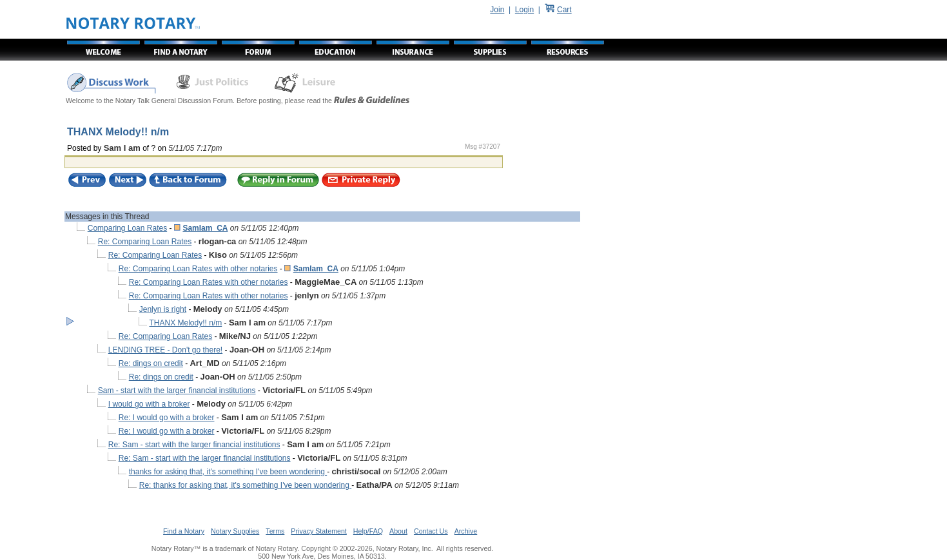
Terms (275, 531)
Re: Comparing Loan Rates (145, 242)
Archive (466, 531)
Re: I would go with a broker (167, 418)
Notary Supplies (235, 531)
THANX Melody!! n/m (186, 323)
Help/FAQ (368, 531)
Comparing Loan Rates (127, 228)
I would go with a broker (149, 404)
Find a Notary (184, 531)
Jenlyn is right (163, 309)
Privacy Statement (318, 531)
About (398, 531)
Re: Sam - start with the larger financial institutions (194, 445)
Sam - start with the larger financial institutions (177, 391)
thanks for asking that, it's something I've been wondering (228, 472)
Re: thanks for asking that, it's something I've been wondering (245, 485)
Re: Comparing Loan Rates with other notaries (198, 269)
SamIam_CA (205, 228)
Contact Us (431, 531)
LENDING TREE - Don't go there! (165, 350)
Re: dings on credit (151, 363)
